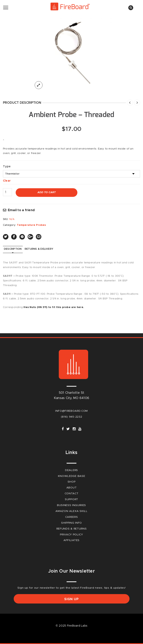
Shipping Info (71, 523)
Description (13, 249)
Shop (72, 482)
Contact (72, 494)
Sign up (71, 599)
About (71, 488)
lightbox (39, 85)
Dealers (71, 470)
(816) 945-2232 (72, 417)
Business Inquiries (71, 505)
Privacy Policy (71, 535)
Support (71, 499)
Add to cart (47, 192)
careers (72, 517)
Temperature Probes (31, 225)
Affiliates (71, 540)
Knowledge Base (72, 476)
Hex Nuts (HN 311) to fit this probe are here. (54, 307)
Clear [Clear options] (7, 181)
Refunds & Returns (72, 529)
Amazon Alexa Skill (71, 511)
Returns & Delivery (39, 249)
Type (7, 167)
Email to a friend (21, 210)
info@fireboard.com (71, 411)
